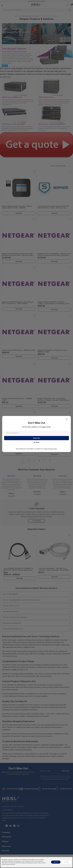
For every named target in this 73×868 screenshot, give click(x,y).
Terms (46, 449)
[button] (67, 419)
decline (66, 862)
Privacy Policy (53, 449)
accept (56, 862)
